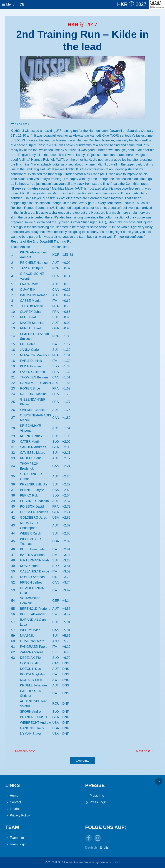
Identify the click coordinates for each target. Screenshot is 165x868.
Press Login (96, 802)
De (22, 4)
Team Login (16, 844)
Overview (82, 761)
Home (12, 796)
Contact (13, 802)
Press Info (95, 796)
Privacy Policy (18, 815)
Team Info (15, 838)
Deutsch (91, 847)
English (105, 847)
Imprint (12, 809)
